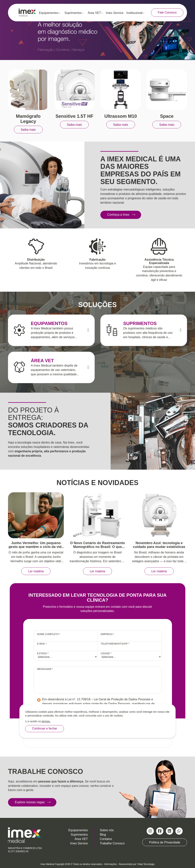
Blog (103, 835)
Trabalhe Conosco (112, 843)
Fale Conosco (167, 12)
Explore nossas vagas (30, 802)
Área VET (95, 13)
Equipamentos (50, 13)
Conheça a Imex (118, 215)
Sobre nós (107, 830)
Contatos (106, 839)
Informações (110, 864)
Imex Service (115, 13)
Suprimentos (74, 13)
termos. (46, 721)
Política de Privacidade (165, 842)
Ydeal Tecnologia (146, 864)
